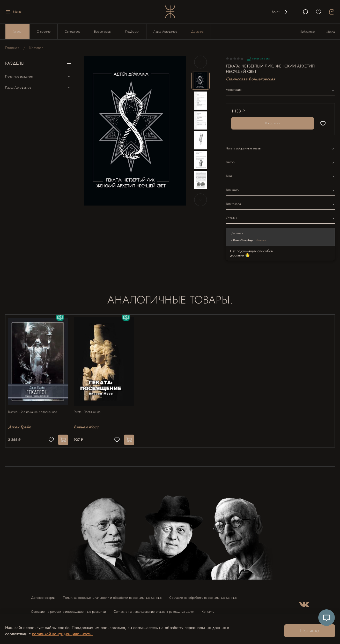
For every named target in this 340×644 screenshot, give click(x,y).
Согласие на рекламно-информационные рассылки (68, 609)
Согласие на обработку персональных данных (203, 595)
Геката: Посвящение (90, 407)
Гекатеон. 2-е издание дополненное (35, 407)
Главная (12, 48)
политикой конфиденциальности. (62, 634)
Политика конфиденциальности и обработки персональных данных (112, 595)
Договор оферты (43, 595)
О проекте (44, 32)
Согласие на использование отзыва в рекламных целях (154, 609)
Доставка (197, 32)
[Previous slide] (201, 62)
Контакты (208, 609)
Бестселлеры (103, 32)
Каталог (17, 32)
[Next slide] (201, 200)
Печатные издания (38, 77)
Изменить (261, 240)
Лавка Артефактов (165, 32)
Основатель (72, 32)
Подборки (132, 32)
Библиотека (308, 32)
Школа (330, 32)
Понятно (310, 631)
